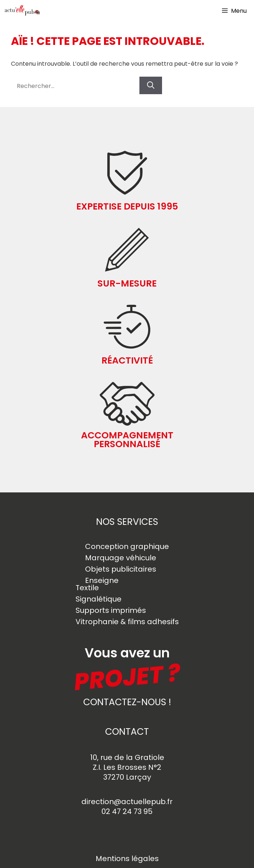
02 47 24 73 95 (127, 811)
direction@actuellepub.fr (127, 802)
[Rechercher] (151, 85)
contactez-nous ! (127, 702)
